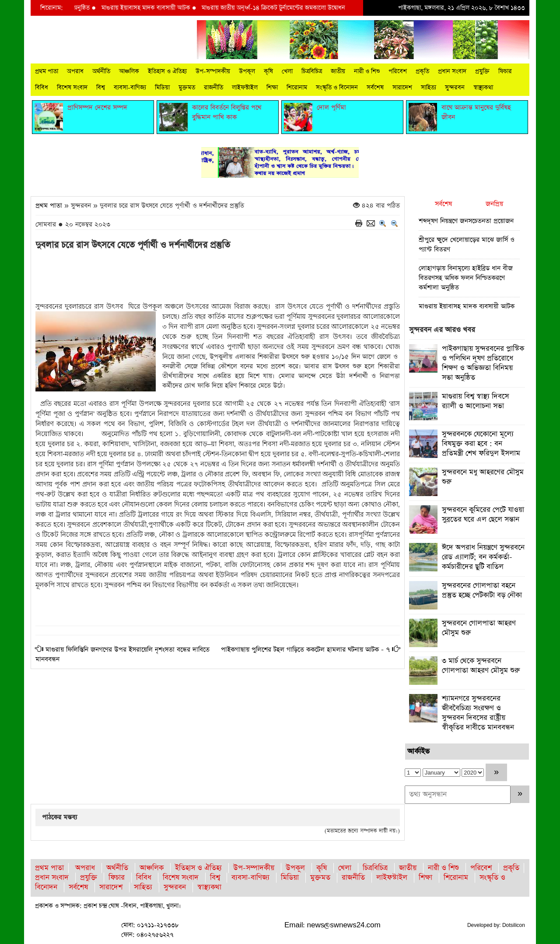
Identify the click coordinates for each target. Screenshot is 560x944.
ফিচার (505, 71)
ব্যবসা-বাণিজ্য (130, 88)
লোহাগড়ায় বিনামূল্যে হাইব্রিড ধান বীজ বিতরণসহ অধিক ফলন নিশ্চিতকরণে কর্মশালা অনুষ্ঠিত (466, 278)
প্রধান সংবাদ (452, 71)
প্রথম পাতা (47, 71)
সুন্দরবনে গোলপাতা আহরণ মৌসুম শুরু (479, 628)
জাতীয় (338, 71)
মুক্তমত (187, 88)
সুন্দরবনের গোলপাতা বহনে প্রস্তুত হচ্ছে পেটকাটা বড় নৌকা (482, 590)
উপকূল (247, 71)
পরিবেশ (398, 71)
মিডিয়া (162, 88)
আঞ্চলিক (129, 71)
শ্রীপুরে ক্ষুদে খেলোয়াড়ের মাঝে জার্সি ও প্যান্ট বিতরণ (467, 245)
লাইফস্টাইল (245, 88)
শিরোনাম (297, 88)
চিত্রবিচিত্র (312, 71)
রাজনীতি (213, 88)
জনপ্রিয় (494, 204)
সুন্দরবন (455, 88)
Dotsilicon (514, 925)
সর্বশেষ (375, 88)
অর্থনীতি (101, 71)
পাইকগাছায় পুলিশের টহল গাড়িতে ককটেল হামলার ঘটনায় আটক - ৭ (305, 650)
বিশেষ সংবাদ (72, 88)
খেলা (287, 71)
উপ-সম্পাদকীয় (213, 71)
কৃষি (268, 71)
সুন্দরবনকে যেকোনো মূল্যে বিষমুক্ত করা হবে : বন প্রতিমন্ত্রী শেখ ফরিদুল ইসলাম (481, 444)
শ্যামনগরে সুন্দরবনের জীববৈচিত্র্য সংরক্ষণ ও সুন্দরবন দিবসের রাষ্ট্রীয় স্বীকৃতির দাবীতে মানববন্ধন (478, 713)
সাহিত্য (429, 88)
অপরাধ (75, 71)
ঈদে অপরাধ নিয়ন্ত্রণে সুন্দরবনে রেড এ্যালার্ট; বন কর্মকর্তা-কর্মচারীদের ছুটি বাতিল (483, 557)
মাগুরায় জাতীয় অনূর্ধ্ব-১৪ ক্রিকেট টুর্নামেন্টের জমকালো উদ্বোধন (281, 8)
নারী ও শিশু (367, 71)
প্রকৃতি (422, 71)
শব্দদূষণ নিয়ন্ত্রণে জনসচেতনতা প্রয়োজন (466, 221)
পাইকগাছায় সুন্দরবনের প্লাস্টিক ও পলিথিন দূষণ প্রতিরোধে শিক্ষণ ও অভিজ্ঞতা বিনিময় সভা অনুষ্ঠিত (483, 363)
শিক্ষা (272, 88)
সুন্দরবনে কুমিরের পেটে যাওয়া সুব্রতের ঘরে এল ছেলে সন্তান (483, 515)
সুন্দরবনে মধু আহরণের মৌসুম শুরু (483, 477)
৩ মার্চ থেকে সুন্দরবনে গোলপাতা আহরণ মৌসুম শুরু (481, 666)
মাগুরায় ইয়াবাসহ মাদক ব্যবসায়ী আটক (154, 8)
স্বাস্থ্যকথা (483, 88)
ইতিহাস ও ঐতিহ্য (167, 71)
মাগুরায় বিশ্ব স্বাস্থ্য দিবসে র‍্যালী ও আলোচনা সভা (475, 401)
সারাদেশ (402, 88)
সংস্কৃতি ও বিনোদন (337, 88)
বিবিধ (42, 88)
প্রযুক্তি (482, 71)
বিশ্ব (101, 88)
